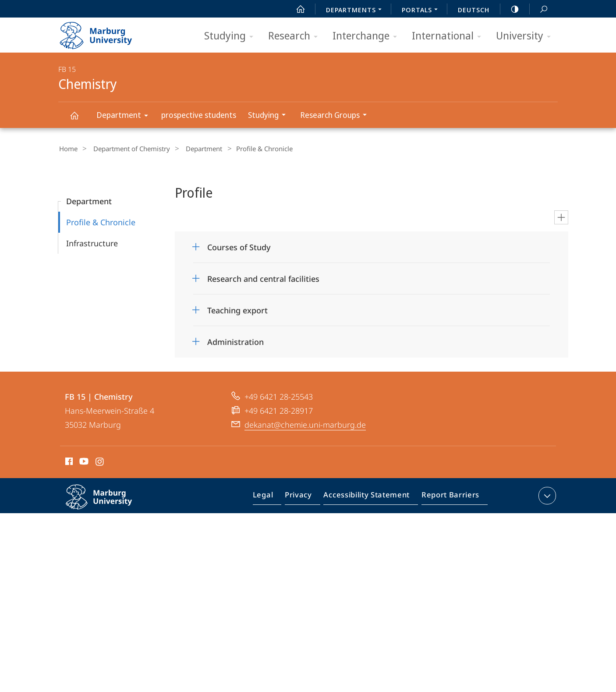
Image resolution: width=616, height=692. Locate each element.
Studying (232, 36)
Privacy (306, 496)
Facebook (68, 461)
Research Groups (336, 116)
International (449, 36)
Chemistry (79, 119)
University (526, 36)
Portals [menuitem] (422, 11)
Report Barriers (448, 496)
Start (296, 9)
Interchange (368, 36)
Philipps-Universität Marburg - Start (105, 32)
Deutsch (474, 10)
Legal (273, 496)
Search (539, 9)
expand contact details (546, 494)
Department (125, 116)
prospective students (199, 115)
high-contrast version (510, 9)
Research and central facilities (263, 277)
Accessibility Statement (369, 496)
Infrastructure (92, 242)
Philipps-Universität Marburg (108, 503)
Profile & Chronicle (101, 221)
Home (67, 149)
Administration (235, 341)
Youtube (83, 461)
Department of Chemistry (126, 149)
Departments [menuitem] (356, 11)
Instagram (100, 461)
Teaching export (237, 309)
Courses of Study (239, 246)
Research (296, 36)
